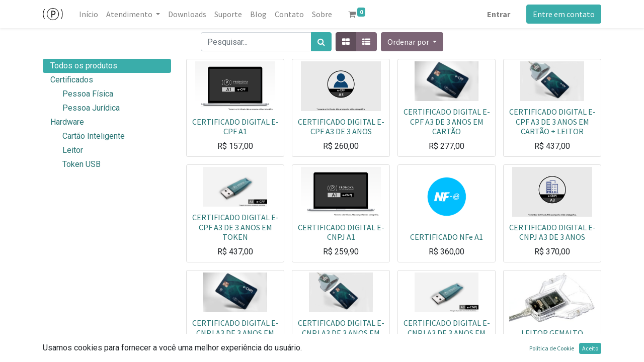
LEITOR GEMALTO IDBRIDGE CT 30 (552, 338)
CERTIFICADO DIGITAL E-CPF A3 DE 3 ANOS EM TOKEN (235, 227)
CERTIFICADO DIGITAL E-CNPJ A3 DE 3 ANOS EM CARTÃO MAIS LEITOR (341, 332)
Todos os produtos (84, 66)
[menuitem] (89, 14)
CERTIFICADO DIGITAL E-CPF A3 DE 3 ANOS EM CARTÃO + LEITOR (552, 121)
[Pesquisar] (321, 42)
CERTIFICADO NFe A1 (447, 237)
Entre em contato (564, 14)
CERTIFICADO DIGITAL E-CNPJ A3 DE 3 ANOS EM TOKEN (447, 332)
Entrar (499, 14)
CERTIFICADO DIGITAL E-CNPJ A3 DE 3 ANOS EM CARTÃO (235, 332)
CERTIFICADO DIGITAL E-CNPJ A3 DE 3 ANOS (552, 232)
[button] (412, 42)
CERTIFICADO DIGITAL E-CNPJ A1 (341, 232)
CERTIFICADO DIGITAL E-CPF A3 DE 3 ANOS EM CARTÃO (447, 121)
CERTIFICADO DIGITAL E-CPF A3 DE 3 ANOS (341, 126)
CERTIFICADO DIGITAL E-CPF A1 (235, 126)
